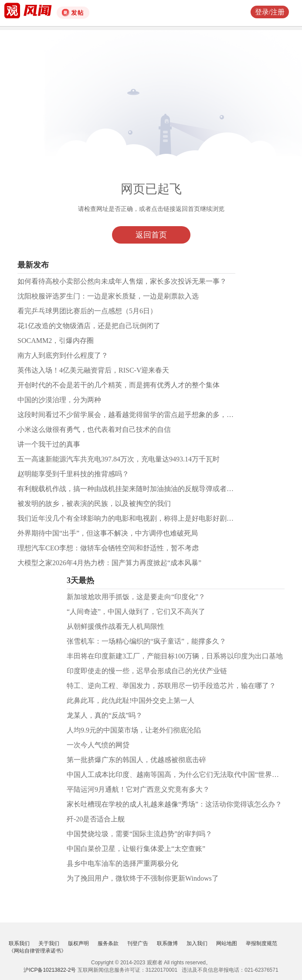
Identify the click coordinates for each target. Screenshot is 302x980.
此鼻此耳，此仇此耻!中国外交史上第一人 (131, 700)
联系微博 (167, 943)
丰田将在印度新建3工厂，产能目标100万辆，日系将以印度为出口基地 (175, 656)
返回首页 (151, 235)
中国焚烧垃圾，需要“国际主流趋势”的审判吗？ (139, 834)
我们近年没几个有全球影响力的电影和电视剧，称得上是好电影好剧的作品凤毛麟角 (146, 518)
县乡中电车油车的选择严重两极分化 (122, 863)
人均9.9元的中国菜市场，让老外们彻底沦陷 (134, 730)
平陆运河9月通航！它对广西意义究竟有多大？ (138, 789)
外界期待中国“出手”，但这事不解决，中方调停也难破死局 (108, 533)
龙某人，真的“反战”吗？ (105, 715)
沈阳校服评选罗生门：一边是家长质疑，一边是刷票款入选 (108, 296)
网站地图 (227, 943)
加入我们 (197, 943)
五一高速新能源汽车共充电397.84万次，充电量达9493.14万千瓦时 (119, 459)
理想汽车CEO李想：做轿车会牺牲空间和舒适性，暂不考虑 (108, 548)
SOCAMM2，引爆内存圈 (56, 341)
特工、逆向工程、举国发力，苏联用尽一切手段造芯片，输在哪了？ (171, 686)
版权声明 (78, 943)
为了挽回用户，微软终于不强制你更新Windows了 (143, 878)
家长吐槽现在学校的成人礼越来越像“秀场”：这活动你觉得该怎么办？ (174, 804)
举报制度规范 (261, 943)
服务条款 (108, 943)
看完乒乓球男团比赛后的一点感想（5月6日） (87, 311)
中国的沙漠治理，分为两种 (59, 400)
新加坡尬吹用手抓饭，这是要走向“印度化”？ (136, 597)
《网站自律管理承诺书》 (37, 951)
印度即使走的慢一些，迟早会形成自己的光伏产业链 (147, 671)
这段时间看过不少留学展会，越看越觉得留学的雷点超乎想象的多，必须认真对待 (143, 415)
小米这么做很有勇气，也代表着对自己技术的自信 (94, 429)
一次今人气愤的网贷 (98, 745)
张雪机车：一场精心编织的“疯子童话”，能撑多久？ (146, 641)
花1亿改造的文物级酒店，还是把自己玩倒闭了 (89, 326)
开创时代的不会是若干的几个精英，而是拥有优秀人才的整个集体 (119, 385)
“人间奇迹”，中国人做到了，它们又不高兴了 (136, 612)
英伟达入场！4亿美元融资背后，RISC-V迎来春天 (93, 370)
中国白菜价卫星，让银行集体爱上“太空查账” (136, 849)
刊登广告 (138, 943)
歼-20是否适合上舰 (96, 819)
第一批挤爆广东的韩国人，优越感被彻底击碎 (136, 760)
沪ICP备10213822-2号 (50, 970)
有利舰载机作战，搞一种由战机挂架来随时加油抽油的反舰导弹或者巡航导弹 (136, 489)
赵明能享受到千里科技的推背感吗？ (73, 474)
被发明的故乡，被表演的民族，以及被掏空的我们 (94, 504)
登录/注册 (270, 12)
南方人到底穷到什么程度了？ (63, 355)
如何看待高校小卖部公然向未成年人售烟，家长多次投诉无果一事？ (122, 281)
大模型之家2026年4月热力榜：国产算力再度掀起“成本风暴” (109, 563)
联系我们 (19, 943)
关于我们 (49, 943)
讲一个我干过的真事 (49, 444)
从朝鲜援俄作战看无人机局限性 (115, 626)
